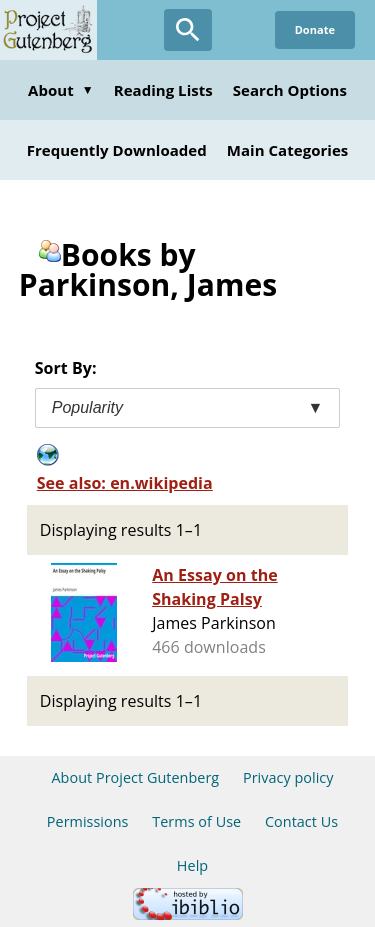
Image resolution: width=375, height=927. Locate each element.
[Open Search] (188, 30)
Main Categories (288, 150)
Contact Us (301, 821)
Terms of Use (196, 821)
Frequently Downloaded (117, 150)
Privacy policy (288, 777)
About (61, 90)
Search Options (290, 90)
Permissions (88, 821)
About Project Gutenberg (135, 777)
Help (192, 865)
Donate (315, 29)
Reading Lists (163, 90)
